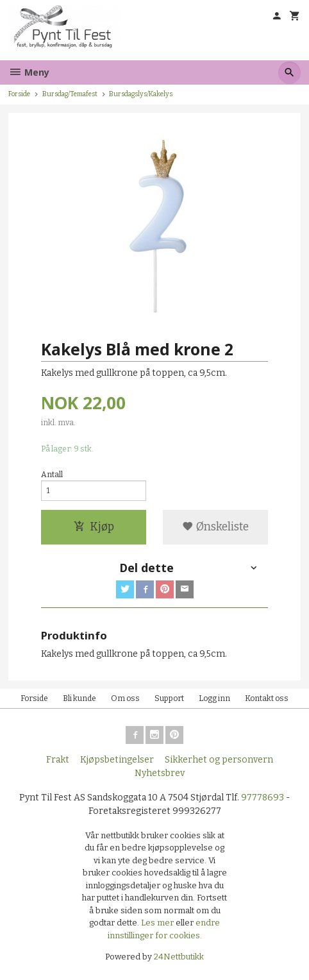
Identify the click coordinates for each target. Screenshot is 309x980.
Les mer (158, 923)
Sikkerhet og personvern (219, 760)
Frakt (58, 760)
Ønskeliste (215, 527)
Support (169, 698)
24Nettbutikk (179, 957)
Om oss (125, 698)
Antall (52, 475)
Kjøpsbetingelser (117, 760)
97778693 (263, 798)
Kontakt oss (267, 698)
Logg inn (214, 698)
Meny (29, 72)
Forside (19, 94)
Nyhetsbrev (160, 773)
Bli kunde (79, 698)
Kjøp (94, 527)
